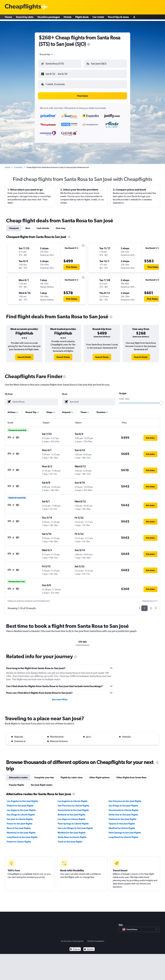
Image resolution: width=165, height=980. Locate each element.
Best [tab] (28, 226)
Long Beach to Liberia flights (123, 835)
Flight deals (82, 18)
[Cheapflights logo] (23, 7)
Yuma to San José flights (70, 839)
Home (8, 18)
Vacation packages (49, 18)
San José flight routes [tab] (42, 782)
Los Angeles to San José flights (22, 799)
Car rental (98, 18)
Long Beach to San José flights (22, 835)
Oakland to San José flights (122, 817)
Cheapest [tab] (14, 226)
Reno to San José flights (19, 826)
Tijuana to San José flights (122, 821)
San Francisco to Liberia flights (73, 803)
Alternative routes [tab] (18, 775)
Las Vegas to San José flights (21, 808)
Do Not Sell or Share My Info (72, 939)
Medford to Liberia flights (122, 826)
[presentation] (89, 44)
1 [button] (144, 606)
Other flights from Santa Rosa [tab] (131, 775)
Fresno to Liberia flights (19, 839)
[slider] (161, 400)
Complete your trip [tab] (44, 775)
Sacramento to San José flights (73, 808)
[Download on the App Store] (89, 947)
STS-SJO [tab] (83, 639)
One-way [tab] (61, 226)
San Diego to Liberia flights (21, 812)
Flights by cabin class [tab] (72, 775)
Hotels (68, 18)
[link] (24, 354)
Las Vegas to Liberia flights (71, 817)
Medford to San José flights (72, 830)
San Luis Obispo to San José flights (75, 826)
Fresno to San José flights (19, 821)
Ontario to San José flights (20, 803)
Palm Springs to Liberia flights (73, 821)
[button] (58, 73)
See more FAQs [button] (60, 697)
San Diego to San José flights (123, 803)
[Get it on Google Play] (75, 947)
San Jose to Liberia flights (20, 817)
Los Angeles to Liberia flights (73, 799)
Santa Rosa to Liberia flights (72, 835)
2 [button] (151, 606)
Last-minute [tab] (43, 226)
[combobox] (47, 54)
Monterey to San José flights (21, 830)
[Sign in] (134, 18)
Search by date (25, 18)
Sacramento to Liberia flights (124, 808)
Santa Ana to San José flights (123, 812)
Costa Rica (18, 165)
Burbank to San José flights (71, 812)
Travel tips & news (118, 18)
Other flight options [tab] (99, 775)
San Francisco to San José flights (125, 799)
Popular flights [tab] (16, 782)
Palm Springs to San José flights (125, 830)
